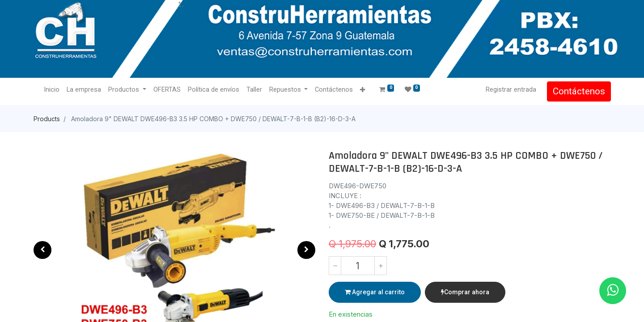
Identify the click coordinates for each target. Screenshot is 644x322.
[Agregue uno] (381, 266)
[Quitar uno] (335, 266)
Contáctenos (578, 91)
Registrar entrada (511, 89)
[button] (363, 90)
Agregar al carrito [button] (375, 292)
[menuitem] (52, 90)
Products (47, 119)
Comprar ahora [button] (465, 292)
